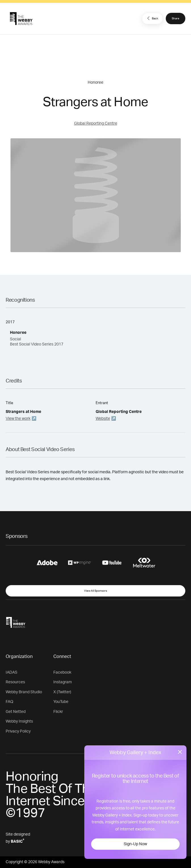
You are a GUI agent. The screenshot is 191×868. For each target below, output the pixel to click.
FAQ (10, 702)
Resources (15, 682)
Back (152, 18)
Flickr (58, 712)
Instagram (63, 682)
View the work (18, 419)
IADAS (11, 672)
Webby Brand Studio (24, 692)
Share (176, 18)
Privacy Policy (18, 731)
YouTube (61, 702)
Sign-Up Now (135, 844)
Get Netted (16, 712)
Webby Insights (19, 721)
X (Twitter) (62, 692)
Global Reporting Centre (96, 124)
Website (103, 419)
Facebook (62, 672)
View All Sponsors (95, 591)
